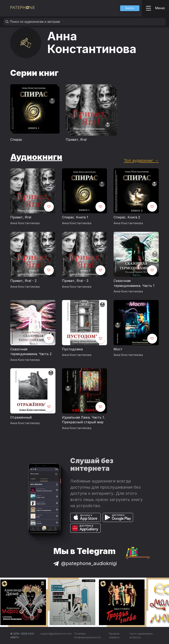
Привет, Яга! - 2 (23, 281)
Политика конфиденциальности (87, 635)
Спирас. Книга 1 (75, 217)
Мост (118, 349)
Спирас (16, 140)
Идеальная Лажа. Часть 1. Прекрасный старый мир (83, 420)
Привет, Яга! (76, 140)
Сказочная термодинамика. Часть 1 (134, 283)
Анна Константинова (25, 223)
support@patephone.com (56, 634)
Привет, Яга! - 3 (75, 281)
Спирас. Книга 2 (127, 217)
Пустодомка (72, 349)
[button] (130, 8)
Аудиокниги (36, 157)
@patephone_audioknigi (85, 563)
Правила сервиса (114, 635)
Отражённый (21, 417)
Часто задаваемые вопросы (141, 635)
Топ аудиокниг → (141, 160)
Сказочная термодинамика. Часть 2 (31, 352)
